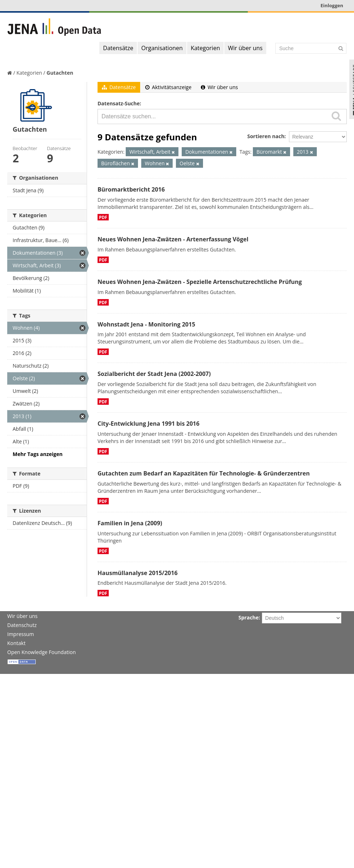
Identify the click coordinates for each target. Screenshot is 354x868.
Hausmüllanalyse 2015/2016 (138, 573)
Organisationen (162, 48)
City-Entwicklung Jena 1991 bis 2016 (148, 424)
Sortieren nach (266, 136)
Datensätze (118, 48)
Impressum (21, 634)
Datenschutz (22, 625)
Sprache (249, 617)
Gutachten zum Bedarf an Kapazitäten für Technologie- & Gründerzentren (204, 473)
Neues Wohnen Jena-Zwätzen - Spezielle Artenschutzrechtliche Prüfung (200, 282)
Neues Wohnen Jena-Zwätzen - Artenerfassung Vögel (173, 239)
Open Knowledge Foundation (42, 652)
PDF (103, 217)
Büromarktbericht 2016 (131, 189)
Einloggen (332, 5)
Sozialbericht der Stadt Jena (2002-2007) (154, 374)
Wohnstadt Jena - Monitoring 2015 (146, 324)
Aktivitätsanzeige (168, 87)
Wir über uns (245, 48)
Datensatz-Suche (119, 103)
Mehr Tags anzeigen (38, 454)
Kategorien (205, 48)
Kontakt (16, 643)
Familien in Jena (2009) (130, 523)
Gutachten (60, 73)
